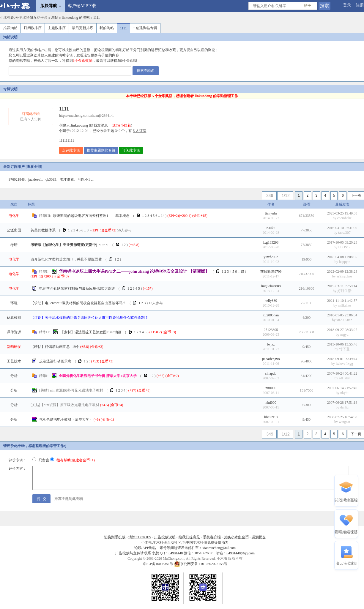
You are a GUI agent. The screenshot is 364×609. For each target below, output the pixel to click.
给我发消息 (99, 125)
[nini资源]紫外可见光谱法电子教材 (71, 390)
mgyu (344, 335)
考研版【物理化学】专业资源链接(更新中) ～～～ (70, 245)
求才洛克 (67, 179)
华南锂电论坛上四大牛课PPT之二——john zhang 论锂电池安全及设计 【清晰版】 (134, 271)
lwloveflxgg (344, 364)
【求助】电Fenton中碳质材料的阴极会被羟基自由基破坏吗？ (78, 303)
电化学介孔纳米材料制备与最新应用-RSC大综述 (77, 288)
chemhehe (345, 218)
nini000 (271, 388)
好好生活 (344, 291)
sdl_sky (345, 378)
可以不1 (84, 179)
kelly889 (271, 301)
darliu (344, 407)
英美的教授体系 (43, 230)
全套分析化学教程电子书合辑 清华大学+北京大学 (98, 376)
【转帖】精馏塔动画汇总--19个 (55, 347)
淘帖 (55, 18)
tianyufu (271, 213)
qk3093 (51, 179)
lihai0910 (271, 417)
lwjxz (271, 344)
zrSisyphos (345, 276)
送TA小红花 (122, 125)
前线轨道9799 (271, 272)
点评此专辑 (71, 150)
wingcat (344, 422)
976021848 (17, 179)
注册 (360, 5)
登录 (347, 5)
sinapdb (271, 373)
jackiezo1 (35, 179)
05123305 (271, 330)
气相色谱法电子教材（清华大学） (66, 419)
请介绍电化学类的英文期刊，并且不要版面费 (66, 259)
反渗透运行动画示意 (55, 361)
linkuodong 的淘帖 (76, 18)
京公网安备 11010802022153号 (201, 564)
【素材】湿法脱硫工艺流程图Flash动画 (91, 332)
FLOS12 (344, 247)
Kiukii (271, 228)
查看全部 (34, 167)
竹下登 (344, 349)
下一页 (356, 195)
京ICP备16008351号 (158, 564)
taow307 (344, 233)
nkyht (344, 393)
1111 (97, 18)
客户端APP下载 (82, 6)
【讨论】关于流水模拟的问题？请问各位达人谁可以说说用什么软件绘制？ (89, 318)
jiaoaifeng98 (271, 359)
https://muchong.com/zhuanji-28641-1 (86, 116)
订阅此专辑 (131, 150)
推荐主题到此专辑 (101, 150)
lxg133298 (271, 242)
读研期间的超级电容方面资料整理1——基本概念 (91, 216)
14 (163, 216)
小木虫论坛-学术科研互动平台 (24, 18)
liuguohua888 (271, 286)
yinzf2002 (271, 257)
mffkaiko (344, 305)
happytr (345, 262)
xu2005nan (271, 315)
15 (242, 272)
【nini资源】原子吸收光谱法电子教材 (65, 405)
